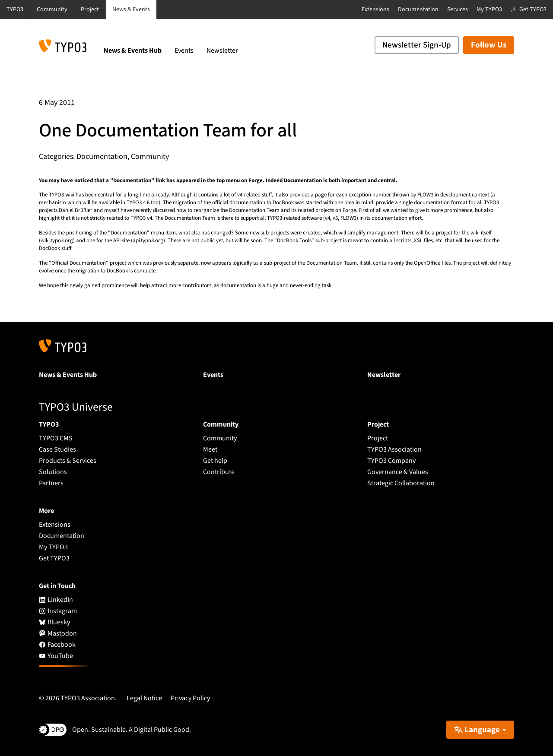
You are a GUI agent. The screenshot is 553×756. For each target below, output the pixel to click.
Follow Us (489, 45)
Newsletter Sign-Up (417, 45)
